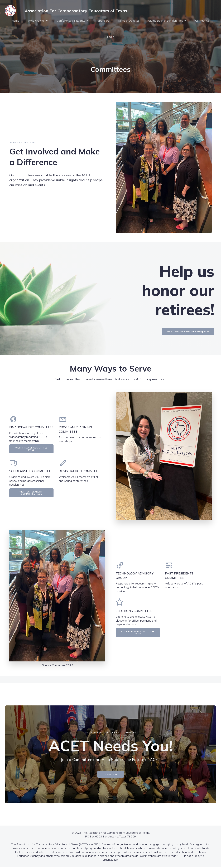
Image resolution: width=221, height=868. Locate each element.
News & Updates (129, 21)
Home (15, 21)
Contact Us (202, 21)
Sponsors (103, 21)
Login (111, 37)
